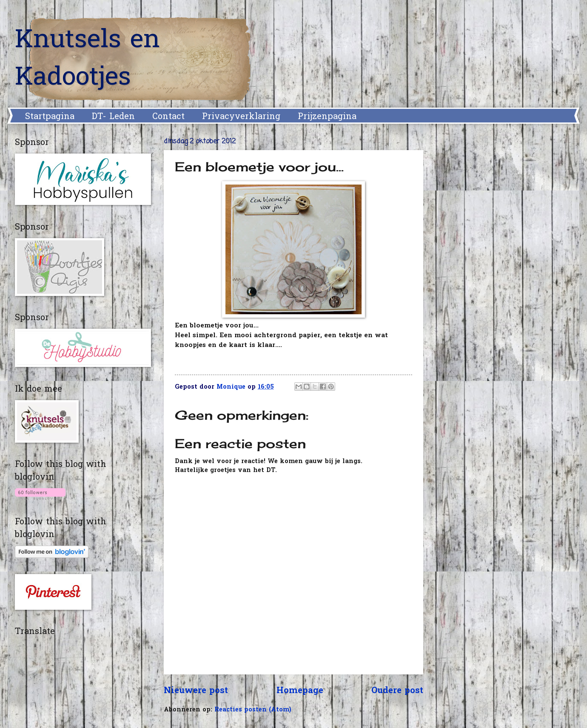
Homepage (300, 691)
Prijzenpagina (327, 117)
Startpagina (50, 117)
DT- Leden (113, 117)
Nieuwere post (196, 691)
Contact (168, 117)
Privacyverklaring (241, 117)
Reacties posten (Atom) (253, 710)
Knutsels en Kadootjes (87, 60)
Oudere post (397, 691)
